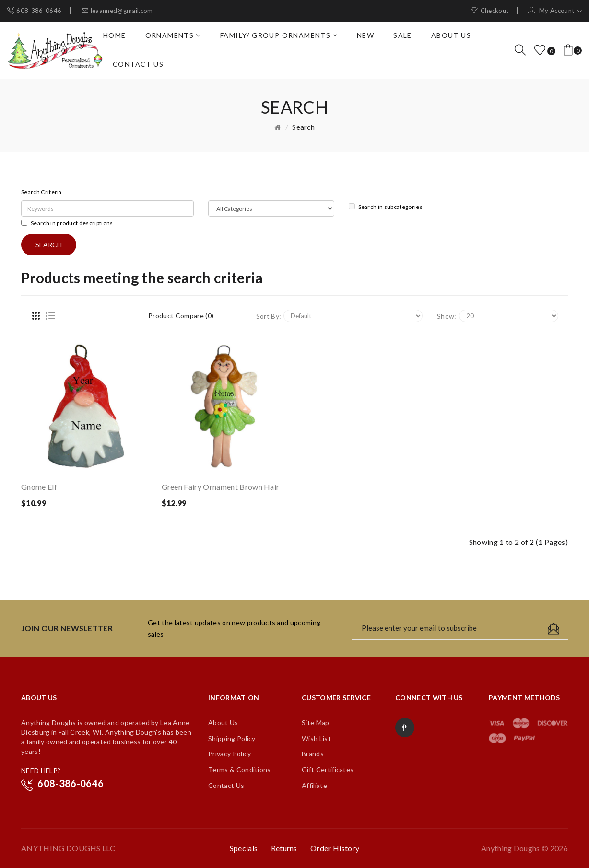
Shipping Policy (232, 738)
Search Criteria (41, 192)
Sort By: (269, 316)
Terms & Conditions (240, 770)
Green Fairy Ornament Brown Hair (221, 487)
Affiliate (314, 785)
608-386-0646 (39, 11)
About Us (223, 723)
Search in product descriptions (67, 223)
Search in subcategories (386, 207)
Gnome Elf (39, 487)
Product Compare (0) (181, 316)
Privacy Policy (230, 754)
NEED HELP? (41, 770)
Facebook (405, 728)
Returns (284, 848)
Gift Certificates (328, 770)
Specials (244, 848)
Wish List (316, 738)
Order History (335, 848)
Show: (447, 316)
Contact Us (226, 785)
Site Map (316, 723)
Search (303, 127)
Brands (313, 754)
